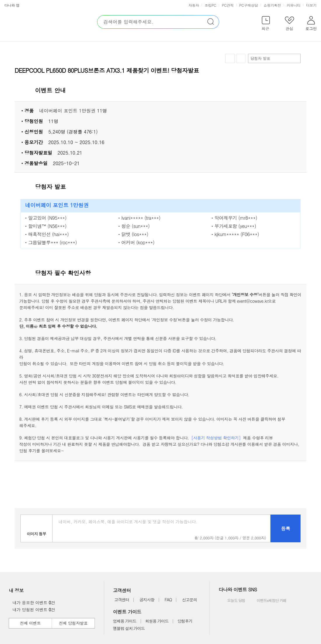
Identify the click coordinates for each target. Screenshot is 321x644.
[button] (266, 24)
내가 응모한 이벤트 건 (32, 603)
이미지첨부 (36, 528)
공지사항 (147, 600)
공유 (241, 58)
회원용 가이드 (157, 621)
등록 (286, 528)
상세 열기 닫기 (299, 91)
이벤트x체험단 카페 (267, 601)
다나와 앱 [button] (12, 5)
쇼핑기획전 (272, 5)
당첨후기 (185, 621)
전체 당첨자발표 (73, 623)
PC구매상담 (249, 5)
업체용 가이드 (125, 621)
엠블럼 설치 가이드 (129, 628)
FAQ (168, 600)
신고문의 (190, 600)
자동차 (194, 5)
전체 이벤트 (30, 623)
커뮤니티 (294, 5)
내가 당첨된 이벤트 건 (32, 610)
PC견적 (228, 5)
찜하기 (230, 59)
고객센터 (122, 600)
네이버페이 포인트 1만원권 (67, 111)
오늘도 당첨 (232, 601)
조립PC (210, 5)
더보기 (312, 5)
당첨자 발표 (274, 58)
